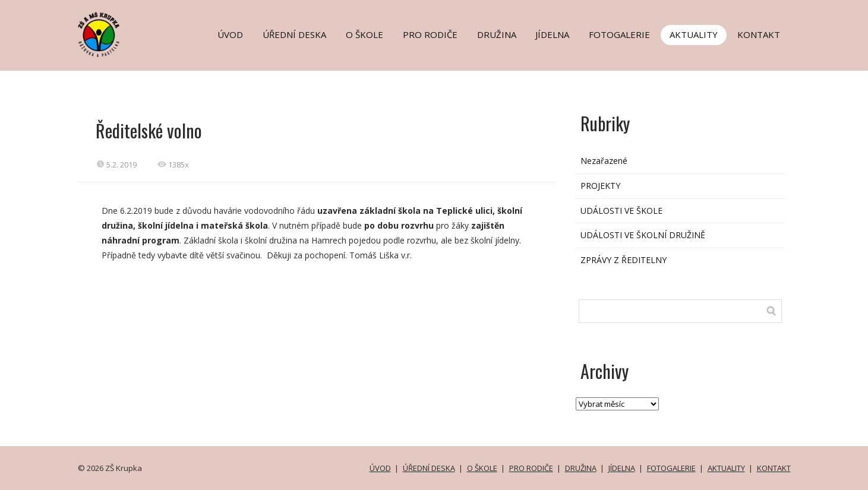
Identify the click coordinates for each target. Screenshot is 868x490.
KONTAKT (759, 34)
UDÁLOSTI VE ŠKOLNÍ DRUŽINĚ (643, 235)
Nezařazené (604, 161)
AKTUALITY (694, 34)
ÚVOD (230, 34)
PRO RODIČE (430, 34)
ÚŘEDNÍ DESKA (294, 34)
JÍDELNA (552, 34)
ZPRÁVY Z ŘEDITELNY (624, 260)
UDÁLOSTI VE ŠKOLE (621, 211)
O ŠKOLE (364, 34)
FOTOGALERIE (619, 34)
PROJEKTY (600, 186)
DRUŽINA (497, 34)
